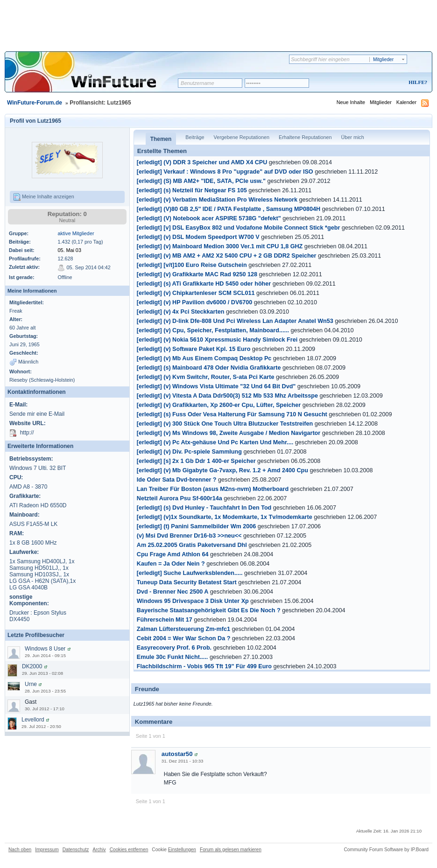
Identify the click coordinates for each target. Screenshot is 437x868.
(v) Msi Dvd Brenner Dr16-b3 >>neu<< (189, 536)
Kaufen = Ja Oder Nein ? (171, 564)
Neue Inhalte (351, 102)
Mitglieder (381, 102)
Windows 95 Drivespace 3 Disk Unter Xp (193, 601)
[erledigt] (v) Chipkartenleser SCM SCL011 (196, 293)
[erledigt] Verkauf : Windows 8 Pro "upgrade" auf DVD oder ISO (226, 172)
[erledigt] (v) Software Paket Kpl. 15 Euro (194, 349)
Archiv (99, 850)
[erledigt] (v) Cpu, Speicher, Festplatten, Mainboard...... (213, 330)
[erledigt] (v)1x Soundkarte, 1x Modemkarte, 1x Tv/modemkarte (225, 517)
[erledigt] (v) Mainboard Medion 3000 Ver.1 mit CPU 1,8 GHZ (220, 246)
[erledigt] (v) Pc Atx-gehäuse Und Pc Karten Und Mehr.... (215, 442)
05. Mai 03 (69, 250)
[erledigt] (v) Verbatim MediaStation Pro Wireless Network (217, 200)
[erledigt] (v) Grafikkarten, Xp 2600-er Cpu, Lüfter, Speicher (219, 405)
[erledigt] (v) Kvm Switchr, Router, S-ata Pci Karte (206, 377)
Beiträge (195, 137)
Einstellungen (182, 850)
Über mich (352, 137)
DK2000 (32, 666)
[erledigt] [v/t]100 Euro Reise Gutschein (192, 265)
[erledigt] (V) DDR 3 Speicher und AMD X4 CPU (202, 162)
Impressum (47, 850)
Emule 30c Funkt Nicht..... (173, 657)
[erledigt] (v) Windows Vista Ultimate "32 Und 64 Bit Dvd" (216, 386)
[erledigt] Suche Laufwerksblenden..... (190, 573)
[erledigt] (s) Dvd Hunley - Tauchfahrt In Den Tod (204, 508)
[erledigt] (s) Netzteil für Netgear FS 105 (192, 190)
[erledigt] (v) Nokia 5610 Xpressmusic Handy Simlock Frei (217, 340)
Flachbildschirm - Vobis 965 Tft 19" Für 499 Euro (204, 666)
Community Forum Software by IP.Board (386, 850)
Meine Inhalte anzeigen (44, 197)
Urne (31, 684)
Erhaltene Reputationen (305, 137)
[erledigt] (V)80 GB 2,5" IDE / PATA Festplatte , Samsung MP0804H (229, 209)
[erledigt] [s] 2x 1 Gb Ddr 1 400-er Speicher (196, 461)
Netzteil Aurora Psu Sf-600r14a (180, 498)
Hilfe (416, 82)
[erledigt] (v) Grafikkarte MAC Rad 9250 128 (197, 274)
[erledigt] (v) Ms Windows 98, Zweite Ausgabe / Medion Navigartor (229, 433)
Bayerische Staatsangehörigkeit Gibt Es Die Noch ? (209, 610)
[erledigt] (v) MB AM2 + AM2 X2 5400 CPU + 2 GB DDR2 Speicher (227, 256)
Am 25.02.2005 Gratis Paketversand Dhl (192, 545)
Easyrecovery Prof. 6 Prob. (174, 648)
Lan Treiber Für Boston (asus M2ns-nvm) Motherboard (213, 489)
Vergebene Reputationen (242, 137)
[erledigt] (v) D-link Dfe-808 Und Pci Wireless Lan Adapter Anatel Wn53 (235, 321)
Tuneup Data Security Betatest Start (187, 582)
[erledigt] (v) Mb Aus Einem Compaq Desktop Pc (204, 358)
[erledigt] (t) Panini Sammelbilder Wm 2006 (196, 526)
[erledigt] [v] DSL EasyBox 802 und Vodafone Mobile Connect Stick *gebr (239, 228)
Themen (161, 139)
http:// (27, 433)
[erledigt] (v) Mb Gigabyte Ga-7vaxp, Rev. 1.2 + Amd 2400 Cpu (222, 470)
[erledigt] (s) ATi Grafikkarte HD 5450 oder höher (204, 284)
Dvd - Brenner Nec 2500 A (173, 592)
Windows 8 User (45, 649)
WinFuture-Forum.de (35, 103)
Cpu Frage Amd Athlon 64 (173, 554)
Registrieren (379, 83)
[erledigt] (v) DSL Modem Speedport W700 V (198, 237)
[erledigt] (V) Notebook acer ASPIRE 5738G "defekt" (209, 218)
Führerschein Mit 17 (165, 620)
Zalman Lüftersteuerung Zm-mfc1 (183, 629)
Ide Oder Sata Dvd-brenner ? (177, 480)
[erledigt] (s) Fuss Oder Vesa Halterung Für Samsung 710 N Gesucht (232, 414)
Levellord (33, 720)
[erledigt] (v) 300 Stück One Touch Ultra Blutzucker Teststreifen (225, 424)
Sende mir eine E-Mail (37, 414)
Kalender (406, 102)
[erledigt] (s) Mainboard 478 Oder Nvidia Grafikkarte (209, 368)
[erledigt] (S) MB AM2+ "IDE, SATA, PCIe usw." (201, 181)
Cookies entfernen (129, 850)
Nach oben (20, 850)
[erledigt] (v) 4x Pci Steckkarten (181, 312)
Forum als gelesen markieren (231, 850)
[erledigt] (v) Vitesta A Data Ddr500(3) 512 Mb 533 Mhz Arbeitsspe (227, 396)
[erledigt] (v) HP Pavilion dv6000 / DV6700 (195, 302)
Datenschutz (76, 850)
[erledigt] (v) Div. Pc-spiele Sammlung (189, 452)
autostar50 (177, 754)
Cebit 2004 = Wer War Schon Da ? (184, 638)
